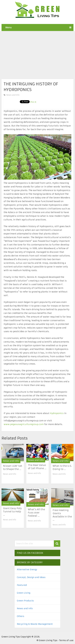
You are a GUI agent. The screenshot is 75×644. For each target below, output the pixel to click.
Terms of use (66, 640)
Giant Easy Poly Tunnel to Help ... (12, 512)
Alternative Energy (27, 569)
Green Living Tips (11, 637)
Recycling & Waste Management (35, 624)
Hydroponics (57, 413)
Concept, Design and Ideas (31, 577)
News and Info (13, 95)
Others (21, 616)
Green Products (25, 601)
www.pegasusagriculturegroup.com (24, 424)
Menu (9, 27)
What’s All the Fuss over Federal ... (36, 513)
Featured (22, 585)
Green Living (24, 593)
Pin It (33, 102)
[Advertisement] (37, 52)
